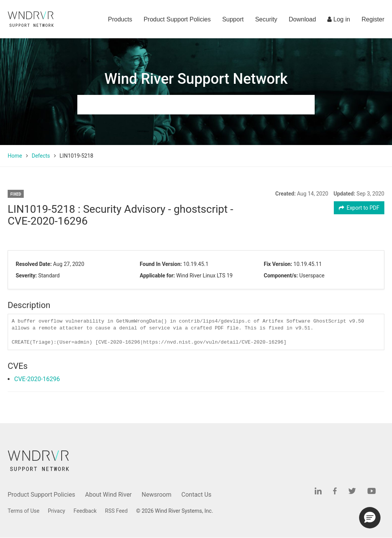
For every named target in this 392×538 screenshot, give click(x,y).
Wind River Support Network (196, 79)
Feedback (85, 511)
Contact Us (197, 495)
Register (373, 19)
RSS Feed (116, 511)
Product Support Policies (177, 19)
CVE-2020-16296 (37, 379)
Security (266, 19)
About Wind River (108, 495)
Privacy (56, 511)
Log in (339, 19)
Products (120, 19)
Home (15, 156)
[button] (370, 518)
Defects (41, 156)
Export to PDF (359, 208)
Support (233, 19)
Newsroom (157, 495)
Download (302, 19)
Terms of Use (24, 511)
